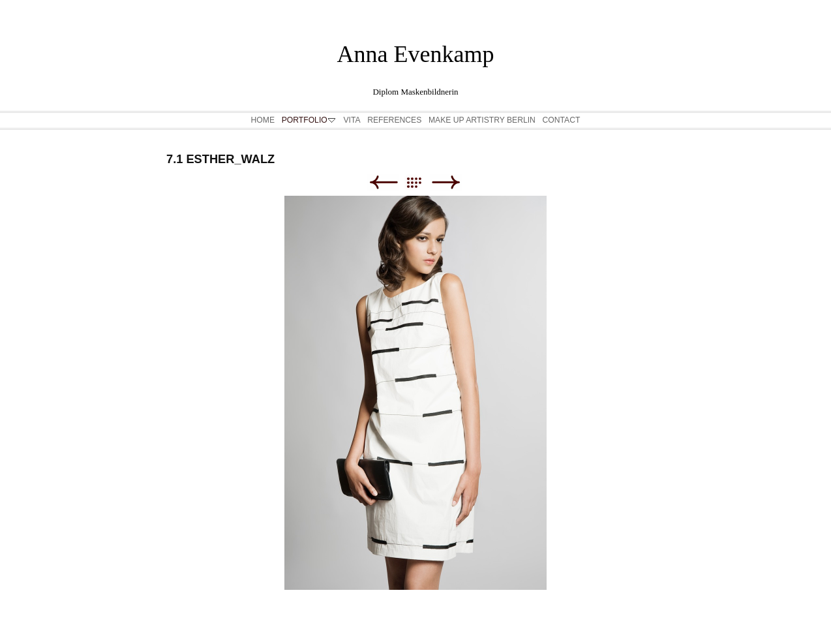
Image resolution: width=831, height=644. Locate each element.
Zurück (383, 182)
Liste (420, 182)
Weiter (446, 182)
